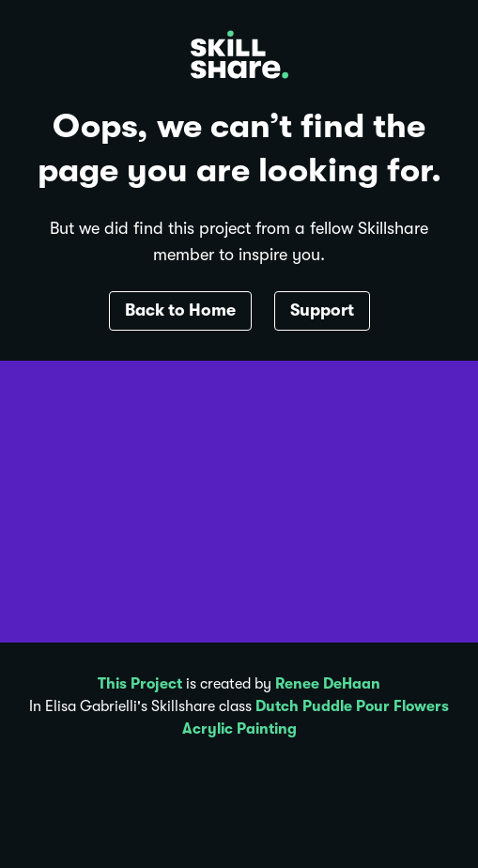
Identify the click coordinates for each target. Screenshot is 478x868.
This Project (140, 684)
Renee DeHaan (328, 684)
